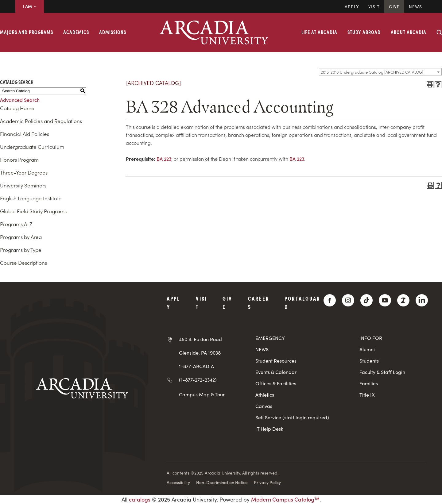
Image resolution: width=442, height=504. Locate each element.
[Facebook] (330, 300)
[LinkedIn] (422, 300)
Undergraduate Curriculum (32, 147)
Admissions (113, 32)
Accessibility (178, 482)
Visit (374, 6)
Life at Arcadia (319, 32)
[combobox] (380, 72)
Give (394, 6)
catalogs (140, 499)
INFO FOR (371, 338)
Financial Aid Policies (25, 134)
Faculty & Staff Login (382, 372)
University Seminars (23, 185)
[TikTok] (366, 300)
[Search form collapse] (439, 33)
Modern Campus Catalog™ (285, 499)
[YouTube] (385, 300)
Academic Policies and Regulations (41, 121)
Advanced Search (20, 100)
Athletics (265, 395)
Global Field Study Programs (33, 211)
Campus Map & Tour (202, 394)
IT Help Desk (269, 429)
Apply (352, 6)
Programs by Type (21, 250)
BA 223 (164, 159)
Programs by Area (21, 237)
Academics (76, 32)
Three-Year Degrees (24, 172)
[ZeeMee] (403, 300)
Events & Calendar (276, 372)
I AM (30, 6)
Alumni (367, 349)
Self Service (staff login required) (292, 417)
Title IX (367, 395)
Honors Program (19, 160)
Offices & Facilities (276, 383)
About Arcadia (409, 32)
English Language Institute (31, 198)
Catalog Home (17, 108)
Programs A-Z (16, 224)
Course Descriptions (23, 263)
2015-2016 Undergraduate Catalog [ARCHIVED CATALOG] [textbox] (372, 72)
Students (369, 361)
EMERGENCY (270, 338)
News (415, 6)
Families (369, 383)
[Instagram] (348, 300)
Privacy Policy (267, 482)
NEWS (262, 349)
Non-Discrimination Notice (222, 482)
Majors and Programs (27, 32)
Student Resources (276, 361)
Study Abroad (364, 32)
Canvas (264, 406)
